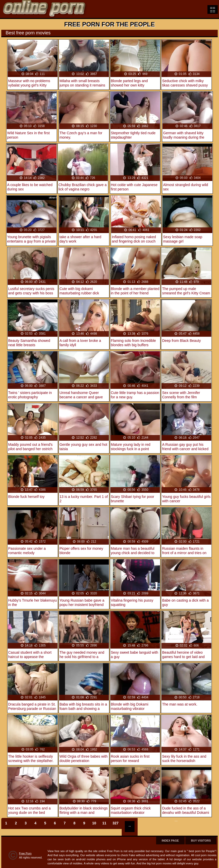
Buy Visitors (201, 841)
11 (104, 823)
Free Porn (25, 853)
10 (94, 823)
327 (115, 823)
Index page (170, 841)
